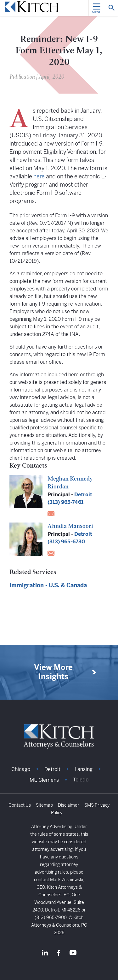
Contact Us (20, 805)
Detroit (83, 495)
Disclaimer (69, 805)
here (39, 176)
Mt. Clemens (44, 780)
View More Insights (53, 672)
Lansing (84, 769)
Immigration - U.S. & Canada (48, 585)
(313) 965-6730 (66, 542)
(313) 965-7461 (65, 502)
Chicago (21, 769)
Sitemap (44, 805)
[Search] (111, 8)
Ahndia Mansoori (70, 526)
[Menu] (97, 8)
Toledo (81, 780)
